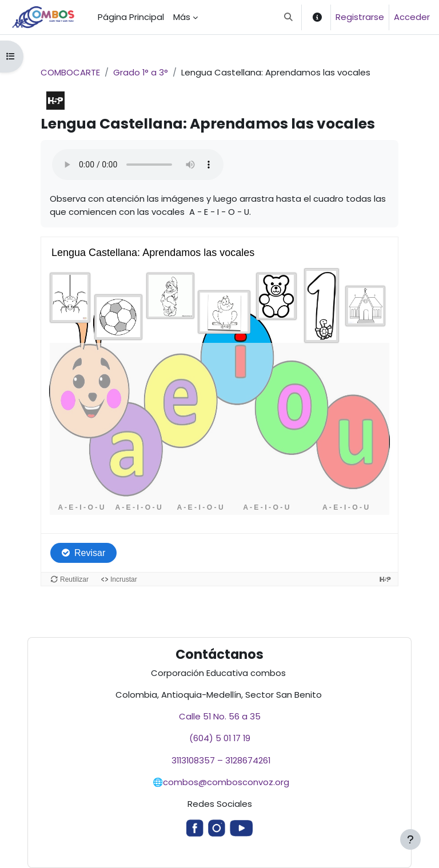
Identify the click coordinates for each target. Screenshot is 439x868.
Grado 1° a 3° (141, 72)
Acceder (412, 17)
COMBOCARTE (70, 72)
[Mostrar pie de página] (410, 839)
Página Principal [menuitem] (131, 17)
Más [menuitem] (182, 17)
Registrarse (360, 17)
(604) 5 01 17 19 (220, 738)
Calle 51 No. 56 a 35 (220, 716)
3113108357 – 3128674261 (220, 760)
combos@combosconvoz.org (226, 782)
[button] (289, 17)
